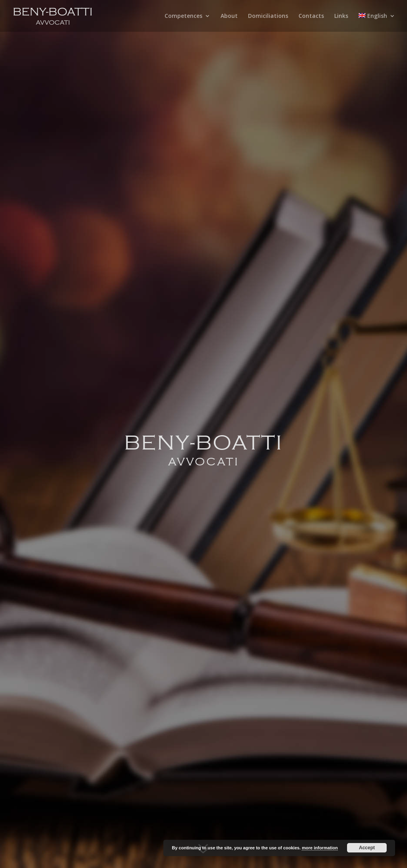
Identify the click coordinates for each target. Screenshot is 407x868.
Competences (183, 16)
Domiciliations (268, 16)
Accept (367, 848)
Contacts (311, 16)
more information (320, 848)
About (229, 16)
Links (341, 16)
